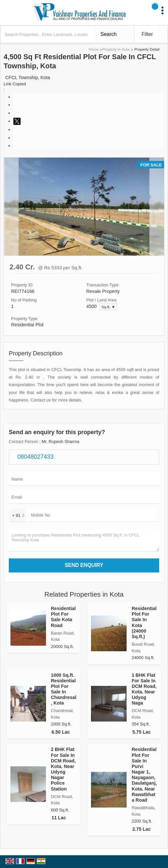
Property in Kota (116, 49)
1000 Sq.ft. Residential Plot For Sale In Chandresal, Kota (64, 689)
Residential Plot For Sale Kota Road (63, 617)
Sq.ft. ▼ (108, 307)
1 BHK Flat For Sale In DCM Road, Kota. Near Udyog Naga (144, 689)
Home (93, 49)
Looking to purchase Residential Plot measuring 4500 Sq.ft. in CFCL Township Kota (84, 540)
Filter (147, 34)
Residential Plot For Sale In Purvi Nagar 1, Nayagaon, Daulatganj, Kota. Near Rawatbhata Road (144, 774)
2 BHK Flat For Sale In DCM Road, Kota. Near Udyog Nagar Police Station (63, 769)
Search (108, 34)
